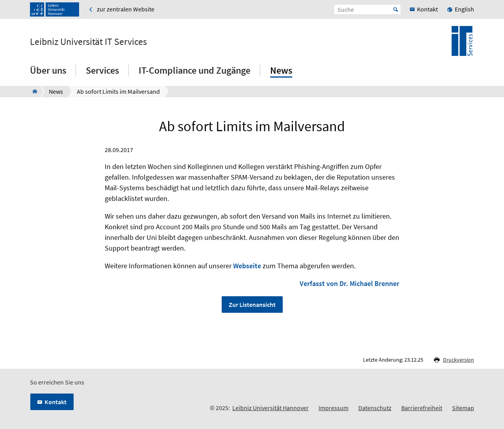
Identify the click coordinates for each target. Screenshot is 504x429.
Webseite (247, 266)
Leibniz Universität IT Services (88, 42)
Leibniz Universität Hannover (271, 408)
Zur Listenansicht (252, 305)
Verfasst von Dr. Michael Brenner (349, 283)
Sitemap (463, 408)
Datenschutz (375, 408)
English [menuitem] (464, 9)
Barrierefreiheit (422, 408)
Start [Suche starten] (396, 9)
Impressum (334, 408)
